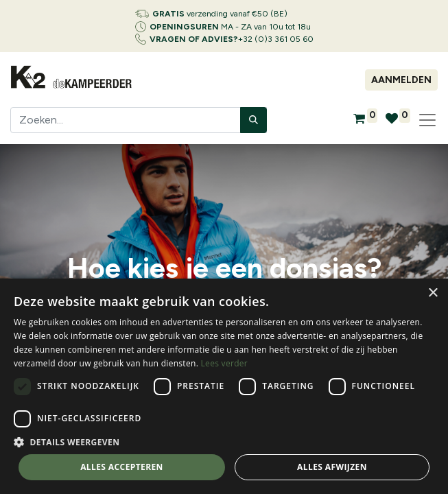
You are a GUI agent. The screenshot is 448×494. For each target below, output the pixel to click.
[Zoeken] (254, 120)
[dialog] (224, 386)
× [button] (433, 293)
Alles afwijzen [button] (332, 467)
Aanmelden (401, 80)
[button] (224, 442)
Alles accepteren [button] (122, 467)
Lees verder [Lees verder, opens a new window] (225, 363)
